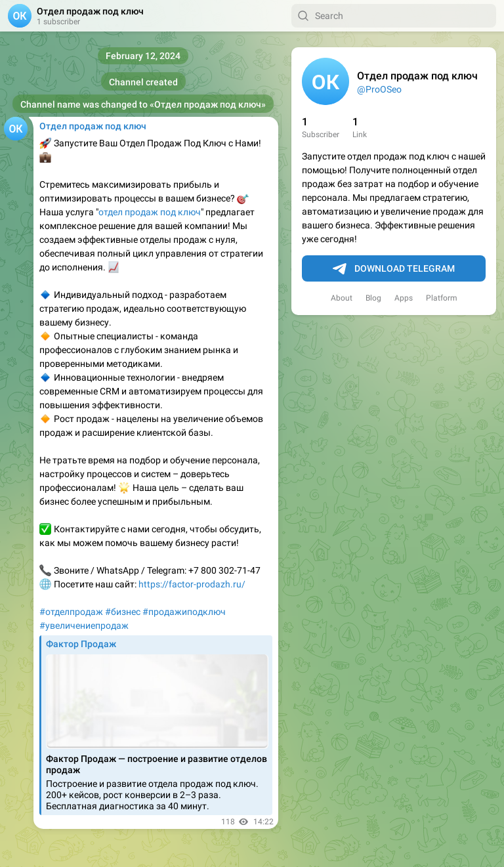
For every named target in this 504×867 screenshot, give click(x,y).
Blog (373, 298)
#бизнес (123, 612)
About (342, 298)
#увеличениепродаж (84, 625)
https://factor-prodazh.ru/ (192, 584)
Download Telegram (394, 269)
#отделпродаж (71, 612)
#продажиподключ (184, 612)
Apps (404, 298)
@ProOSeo (379, 89)
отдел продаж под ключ (150, 212)
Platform (442, 298)
